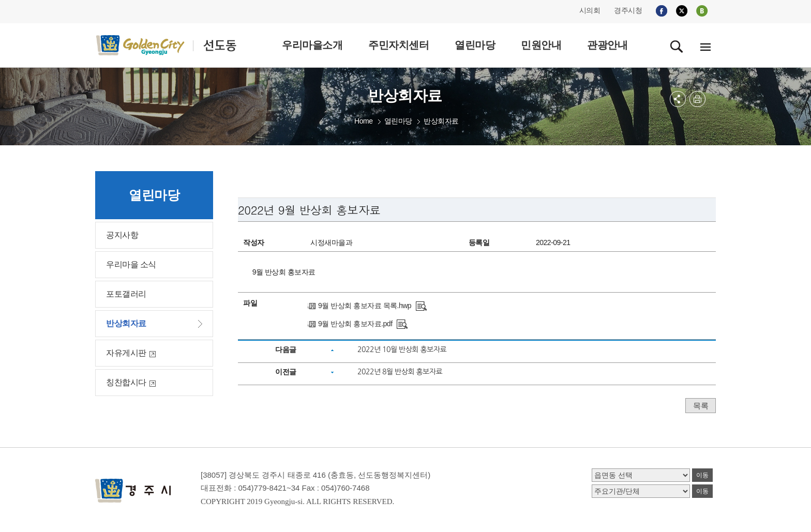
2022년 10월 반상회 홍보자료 (402, 349)
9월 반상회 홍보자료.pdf (355, 324)
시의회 (590, 10)
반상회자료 (441, 121)
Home (363, 121)
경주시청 (628, 10)
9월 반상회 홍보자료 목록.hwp (365, 306)
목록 (701, 406)
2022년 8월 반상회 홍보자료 (400, 372)
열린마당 (398, 121)
